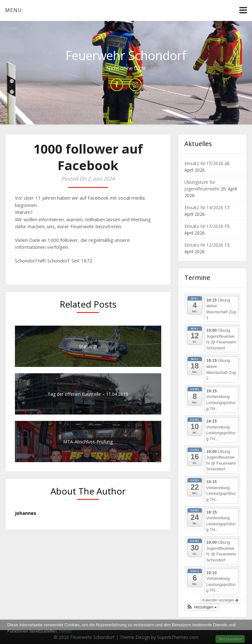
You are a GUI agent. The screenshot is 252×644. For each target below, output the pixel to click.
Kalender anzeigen (220, 600)
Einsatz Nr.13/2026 (204, 226)
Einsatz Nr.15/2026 (204, 163)
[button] (202, 607)
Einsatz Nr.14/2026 (204, 207)
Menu (13, 10)
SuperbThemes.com (178, 637)
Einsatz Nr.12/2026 (204, 245)
